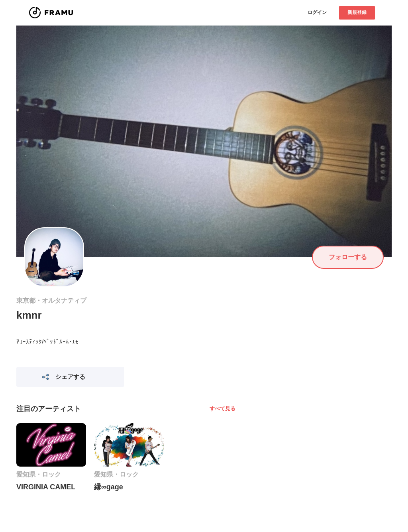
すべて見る (223, 409)
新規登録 (357, 12)
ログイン (317, 12)
